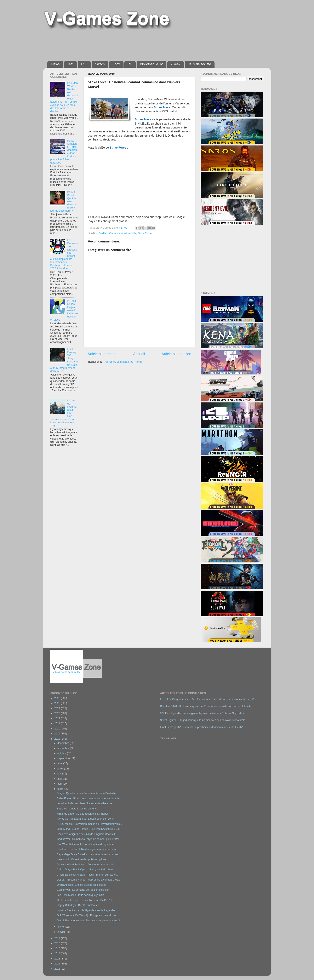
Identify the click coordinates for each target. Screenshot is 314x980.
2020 (58, 729)
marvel (123, 233)
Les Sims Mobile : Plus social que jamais (80, 895)
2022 (58, 718)
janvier (62, 932)
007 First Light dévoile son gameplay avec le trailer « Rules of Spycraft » (202, 713)
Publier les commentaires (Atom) (123, 362)
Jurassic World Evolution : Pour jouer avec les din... (87, 865)
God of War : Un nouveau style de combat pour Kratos (88, 839)
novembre (64, 748)
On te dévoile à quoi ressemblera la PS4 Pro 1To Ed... (88, 900)
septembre (64, 758)
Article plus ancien (176, 354)
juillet (61, 769)
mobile (132, 233)
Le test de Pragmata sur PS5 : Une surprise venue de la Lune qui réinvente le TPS (208, 699)
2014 (58, 953)
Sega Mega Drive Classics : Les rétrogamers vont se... (88, 854)
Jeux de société (199, 64)
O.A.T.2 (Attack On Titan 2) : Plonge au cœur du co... (87, 915)
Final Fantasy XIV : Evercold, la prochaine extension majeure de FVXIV (201, 727)
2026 (58, 698)
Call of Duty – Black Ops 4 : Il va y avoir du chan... (86, 870)
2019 (58, 734)
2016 (58, 943)
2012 (58, 964)
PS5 (84, 64)
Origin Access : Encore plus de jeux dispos (81, 885)
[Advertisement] (148, 44)
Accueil (139, 354)
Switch (100, 64)
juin (60, 774)
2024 (58, 708)
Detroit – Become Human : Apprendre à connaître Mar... (89, 880)
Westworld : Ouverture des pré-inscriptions (81, 859)
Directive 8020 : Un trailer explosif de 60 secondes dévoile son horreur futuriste (206, 706)
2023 (58, 713)
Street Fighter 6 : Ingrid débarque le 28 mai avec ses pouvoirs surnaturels (203, 720)
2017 (58, 938)
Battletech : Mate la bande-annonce (77, 809)
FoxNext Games (108, 233)
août (60, 763)
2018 (58, 739)
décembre (64, 743)
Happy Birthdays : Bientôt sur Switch (78, 905)
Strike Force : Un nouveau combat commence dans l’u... (89, 798)
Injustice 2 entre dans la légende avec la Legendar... (87, 910)
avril (60, 784)
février (61, 927)
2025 (58, 703)
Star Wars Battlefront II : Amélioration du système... (86, 844)
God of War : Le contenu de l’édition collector (83, 890)
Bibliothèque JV (151, 64)
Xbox (116, 64)
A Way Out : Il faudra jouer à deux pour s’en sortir (85, 819)
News (56, 64)
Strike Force (145, 233)
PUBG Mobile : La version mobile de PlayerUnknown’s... (89, 824)
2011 (58, 969)
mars (61, 789)
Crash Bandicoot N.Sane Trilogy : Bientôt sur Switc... (87, 875)
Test (70, 64)
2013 (58, 959)
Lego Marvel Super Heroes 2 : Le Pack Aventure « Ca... (89, 829)
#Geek (175, 64)
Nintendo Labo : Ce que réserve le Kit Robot (82, 814)
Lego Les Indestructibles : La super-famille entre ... (86, 803)
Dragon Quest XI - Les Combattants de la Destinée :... (88, 793)
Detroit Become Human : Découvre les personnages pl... (89, 921)
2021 (58, 723)
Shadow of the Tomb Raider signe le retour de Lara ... (88, 849)
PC (130, 64)
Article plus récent (102, 354)
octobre (62, 753)
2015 (58, 949)
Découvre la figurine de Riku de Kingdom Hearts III (86, 834)
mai (60, 779)
